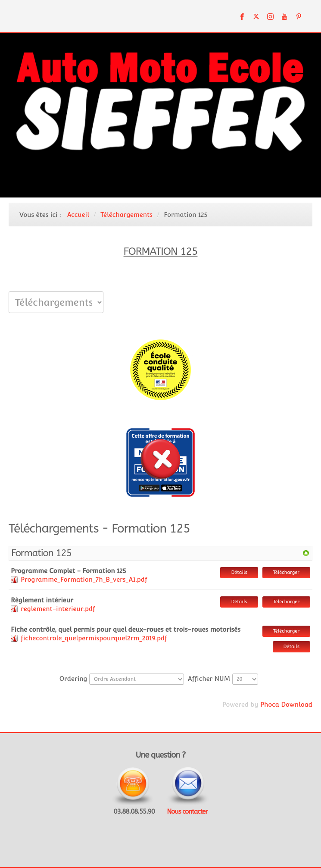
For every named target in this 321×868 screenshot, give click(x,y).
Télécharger (286, 572)
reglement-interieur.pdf (58, 609)
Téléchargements (126, 215)
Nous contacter (187, 812)
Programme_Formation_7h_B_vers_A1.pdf (84, 579)
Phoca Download (286, 704)
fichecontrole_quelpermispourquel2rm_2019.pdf (94, 638)
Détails (239, 572)
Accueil (78, 215)
